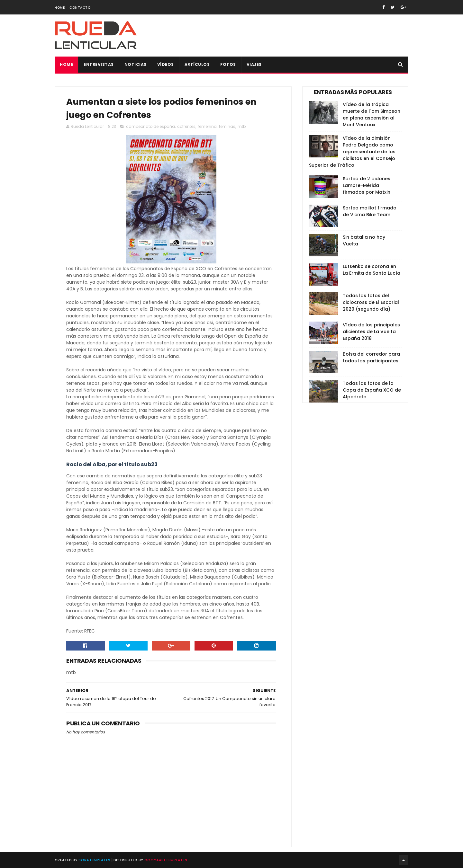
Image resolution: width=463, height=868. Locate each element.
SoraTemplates (94, 860)
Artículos (197, 64)
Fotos (228, 64)
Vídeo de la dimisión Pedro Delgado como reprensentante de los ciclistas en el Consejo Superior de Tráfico (352, 152)
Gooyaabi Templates (166, 860)
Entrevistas (99, 64)
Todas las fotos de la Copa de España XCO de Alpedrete (372, 390)
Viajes (254, 64)
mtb (242, 126)
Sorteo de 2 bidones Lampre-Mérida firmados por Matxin (367, 185)
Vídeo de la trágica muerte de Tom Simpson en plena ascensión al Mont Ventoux (372, 115)
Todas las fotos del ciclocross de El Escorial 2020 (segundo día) (371, 302)
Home (60, 8)
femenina (207, 126)
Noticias (136, 64)
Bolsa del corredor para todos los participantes (371, 357)
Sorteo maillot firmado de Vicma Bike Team (370, 211)
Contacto (80, 8)
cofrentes (186, 126)
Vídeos (166, 64)
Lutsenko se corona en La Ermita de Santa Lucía (372, 270)
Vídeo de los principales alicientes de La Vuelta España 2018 (371, 332)
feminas (227, 126)
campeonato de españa (150, 126)
